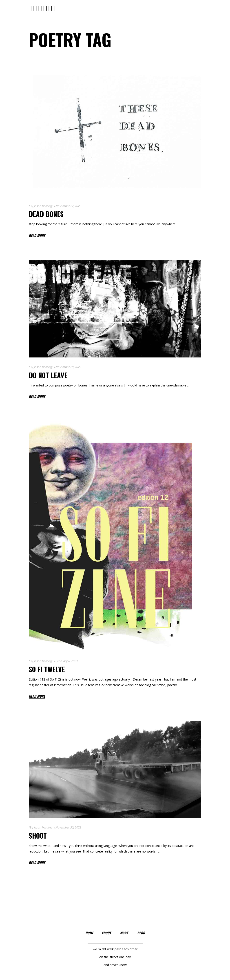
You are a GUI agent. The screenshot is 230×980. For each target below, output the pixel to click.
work (124, 933)
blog (141, 933)
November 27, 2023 (68, 206)
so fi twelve (47, 669)
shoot (38, 836)
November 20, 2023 (68, 367)
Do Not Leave (48, 375)
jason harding (43, 206)
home (89, 933)
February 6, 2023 (66, 661)
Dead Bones (46, 214)
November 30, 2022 (68, 827)
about (106, 933)
